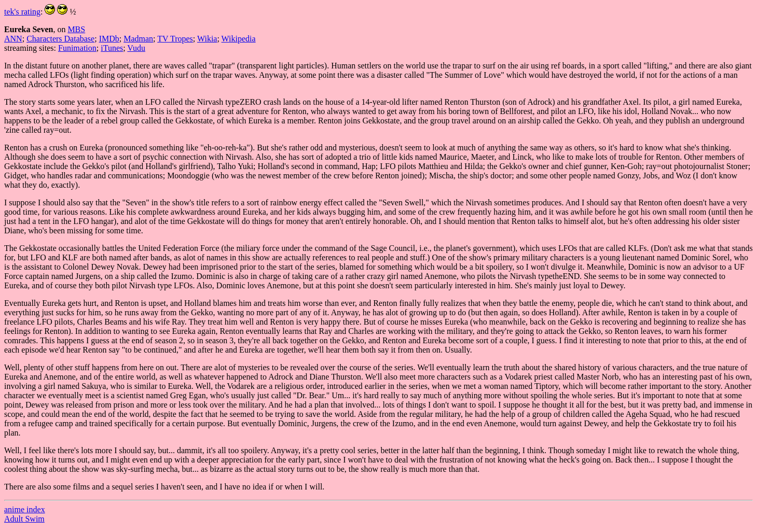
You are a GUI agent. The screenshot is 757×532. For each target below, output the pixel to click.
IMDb (109, 39)
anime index (25, 509)
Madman (138, 39)
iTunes (112, 48)
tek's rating (22, 12)
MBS (76, 29)
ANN (13, 39)
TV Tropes (175, 39)
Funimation (77, 48)
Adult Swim (24, 519)
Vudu (136, 48)
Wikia (207, 39)
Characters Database (60, 39)
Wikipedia (239, 39)
